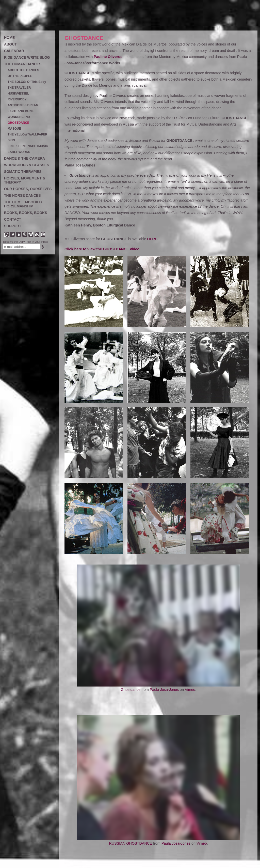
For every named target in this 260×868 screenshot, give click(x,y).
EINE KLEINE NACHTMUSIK (28, 146)
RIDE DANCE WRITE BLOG (27, 57)
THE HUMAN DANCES (23, 64)
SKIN (11, 140)
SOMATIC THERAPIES (23, 172)
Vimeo (190, 690)
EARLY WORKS (19, 152)
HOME (9, 38)
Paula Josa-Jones (164, 690)
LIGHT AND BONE (21, 111)
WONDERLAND (19, 117)
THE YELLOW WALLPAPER (27, 135)
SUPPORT (13, 226)
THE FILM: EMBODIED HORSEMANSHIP (23, 204)
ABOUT (10, 44)
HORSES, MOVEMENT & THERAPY (25, 180)
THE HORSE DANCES (22, 195)
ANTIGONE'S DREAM (23, 105)
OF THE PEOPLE (20, 76)
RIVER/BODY (17, 100)
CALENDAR (14, 51)
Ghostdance (131, 690)
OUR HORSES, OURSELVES (28, 189)
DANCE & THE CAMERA (25, 158)
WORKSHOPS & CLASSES (27, 165)
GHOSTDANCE (18, 123)
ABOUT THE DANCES (23, 70)
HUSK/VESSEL (18, 94)
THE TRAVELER (19, 88)
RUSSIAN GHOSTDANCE (131, 843)
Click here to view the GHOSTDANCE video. (102, 249)
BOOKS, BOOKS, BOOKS (26, 213)
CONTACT (13, 219)
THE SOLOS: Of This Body (27, 82)
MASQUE (14, 129)
